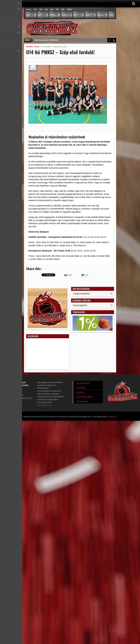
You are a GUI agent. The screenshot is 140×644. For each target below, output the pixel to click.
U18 (57, 9)
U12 (41, 9)
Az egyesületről (83, 383)
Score (37, 47)
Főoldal (29, 47)
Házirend (80, 392)
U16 (52, 9)
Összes (29, 9)
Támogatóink (82, 401)
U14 (46, 9)
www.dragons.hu (44, 405)
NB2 (63, 9)
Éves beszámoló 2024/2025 (46, 40)
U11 (35, 9)
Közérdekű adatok (84, 397)
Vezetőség (81, 388)
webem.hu (112, 416)
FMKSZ (69, 9)
